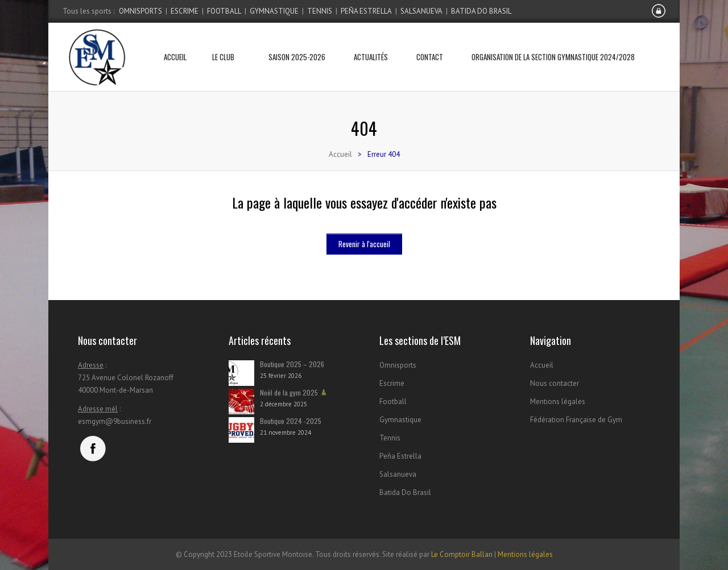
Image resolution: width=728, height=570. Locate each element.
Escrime (185, 11)
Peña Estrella (366, 11)
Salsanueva (421, 11)
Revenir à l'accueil (364, 244)
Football (224, 11)
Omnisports (140, 11)
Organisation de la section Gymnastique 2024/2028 (553, 43)
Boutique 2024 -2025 (291, 421)
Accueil (175, 43)
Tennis (320, 11)
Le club (227, 43)
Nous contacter (555, 383)
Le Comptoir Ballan (462, 554)
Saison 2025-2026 (297, 43)
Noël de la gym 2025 (293, 392)
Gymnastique (274, 11)
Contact (430, 43)
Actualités (371, 43)
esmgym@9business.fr (115, 421)
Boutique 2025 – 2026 (292, 364)
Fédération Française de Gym (576, 420)
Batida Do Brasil (481, 11)
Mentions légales (558, 402)
